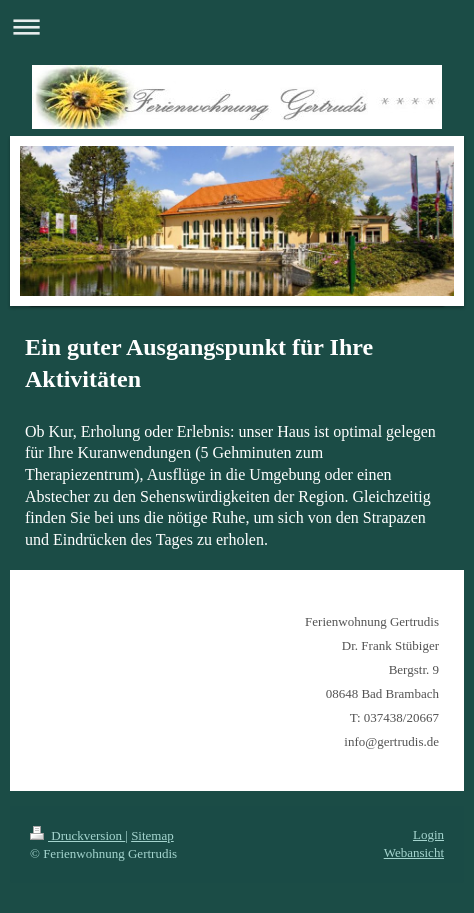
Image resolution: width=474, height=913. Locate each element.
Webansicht (414, 852)
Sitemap (152, 835)
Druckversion (77, 835)
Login (428, 834)
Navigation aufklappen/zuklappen (237, 26)
